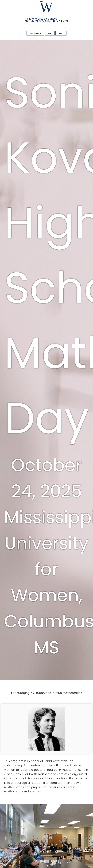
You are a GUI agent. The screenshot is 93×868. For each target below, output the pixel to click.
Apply (61, 33)
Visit (50, 33)
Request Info (35, 33)
